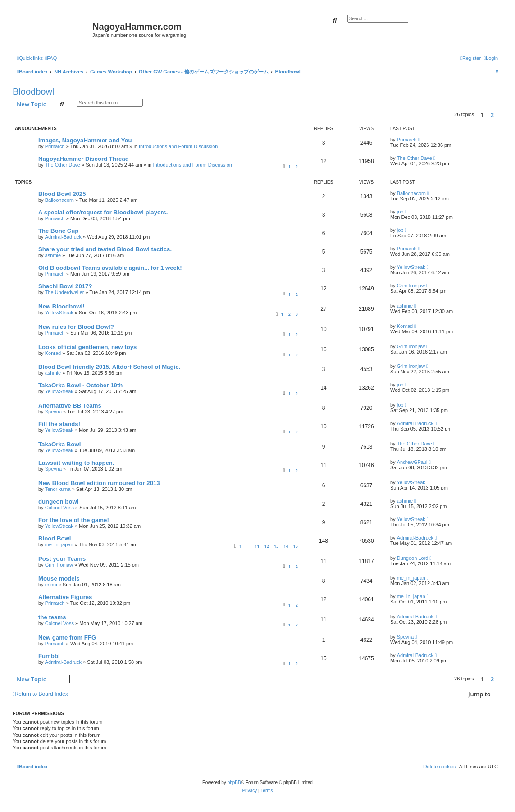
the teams (52, 617)
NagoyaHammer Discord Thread (84, 159)
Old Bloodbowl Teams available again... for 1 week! (110, 268)
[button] (500, 115)
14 (286, 546)
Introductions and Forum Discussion (178, 146)
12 (267, 546)
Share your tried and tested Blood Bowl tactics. (105, 249)
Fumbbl (49, 656)
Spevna (53, 412)
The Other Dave (63, 165)
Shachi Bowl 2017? (65, 286)
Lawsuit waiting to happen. (76, 463)
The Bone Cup (58, 231)
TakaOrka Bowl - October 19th (80, 385)
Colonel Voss (59, 508)
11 (257, 546)
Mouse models (59, 578)
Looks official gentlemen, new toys (87, 347)
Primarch (55, 146)
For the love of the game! (74, 520)
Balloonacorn (59, 200)
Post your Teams (62, 559)
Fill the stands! (59, 424)
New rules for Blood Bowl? (76, 327)
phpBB (234, 783)
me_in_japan (59, 544)
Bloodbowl (33, 91)
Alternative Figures (65, 597)
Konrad (405, 326)
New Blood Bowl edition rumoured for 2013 (99, 483)
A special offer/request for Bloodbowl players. (103, 212)
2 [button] (492, 115)
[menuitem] (51, 58)
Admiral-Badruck (63, 237)
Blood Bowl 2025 (62, 194)
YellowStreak (411, 267)
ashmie (53, 255)
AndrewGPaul (412, 462)
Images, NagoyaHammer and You (85, 140)
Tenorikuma (58, 489)
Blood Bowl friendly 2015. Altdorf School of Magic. (109, 367)
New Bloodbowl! (62, 306)
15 (296, 546)
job (400, 212)
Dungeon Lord (413, 558)
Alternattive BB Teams (70, 406)
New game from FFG (67, 637)
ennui (51, 585)
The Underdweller (65, 292)
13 (276, 546)
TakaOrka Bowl (59, 444)
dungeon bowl (58, 501)
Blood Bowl (55, 538)
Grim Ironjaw (411, 286)
